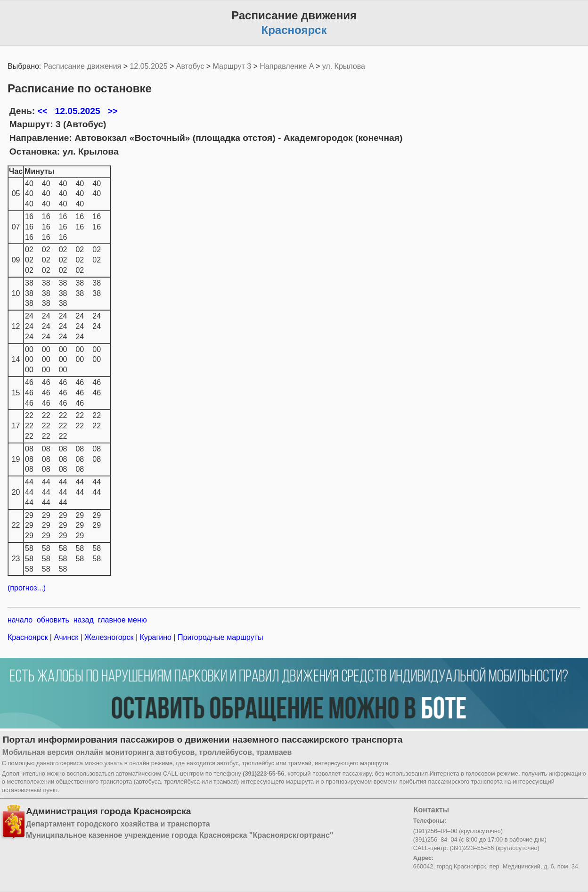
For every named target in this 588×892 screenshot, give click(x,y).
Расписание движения (82, 66)
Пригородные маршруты (220, 637)
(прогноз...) (27, 588)
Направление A (286, 66)
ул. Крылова (344, 66)
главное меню (122, 620)
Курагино (155, 637)
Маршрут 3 (232, 66)
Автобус (190, 66)
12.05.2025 (148, 66)
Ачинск (66, 637)
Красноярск (29, 637)
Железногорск (109, 637)
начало (20, 620)
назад (84, 620)
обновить (53, 620)
